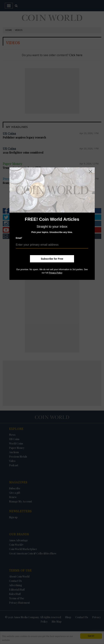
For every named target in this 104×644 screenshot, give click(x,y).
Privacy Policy (56, 273)
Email (19, 238)
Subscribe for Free (52, 259)
